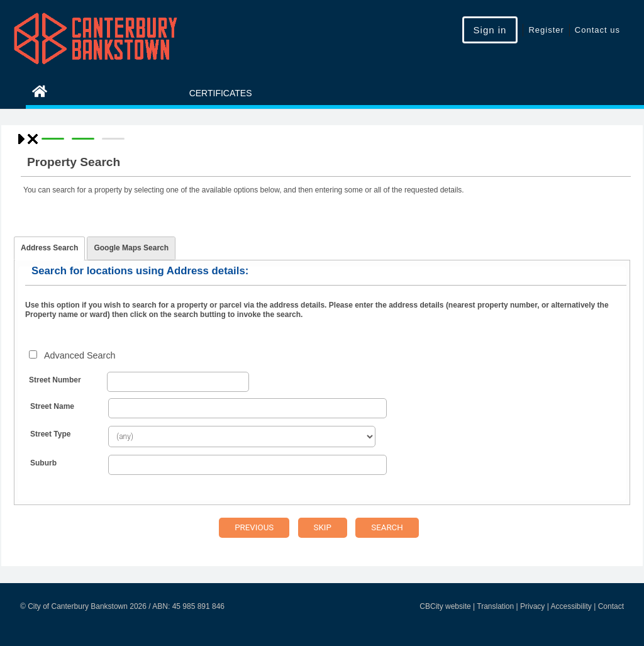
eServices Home (91, 93)
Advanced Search (80, 355)
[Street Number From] (178, 382)
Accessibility (571, 606)
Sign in (490, 30)
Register (546, 30)
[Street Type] (242, 437)
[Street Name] (247, 408)
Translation (495, 606)
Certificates (221, 93)
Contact (611, 606)
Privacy (532, 606)
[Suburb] (247, 465)
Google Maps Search (131, 248)
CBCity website (445, 606)
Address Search (49, 248)
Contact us (597, 30)
